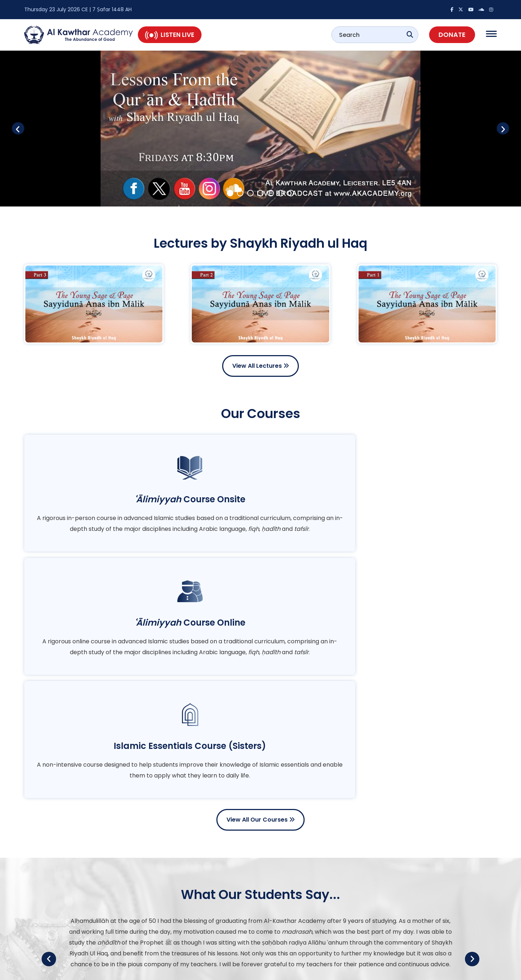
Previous (25, 128)
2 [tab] (240, 192)
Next (496, 128)
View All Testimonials (261, 807)
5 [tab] (271, 192)
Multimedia (287, 906)
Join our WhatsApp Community (407, 930)
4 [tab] (260, 192)
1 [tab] (230, 192)
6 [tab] (281, 192)
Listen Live (170, 35)
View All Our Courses (261, 595)
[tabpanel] (260, 129)
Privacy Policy (480, 971)
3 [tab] (250, 192)
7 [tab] (291, 192)
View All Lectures (261, 366)
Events (281, 921)
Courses (283, 935)
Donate (452, 35)
